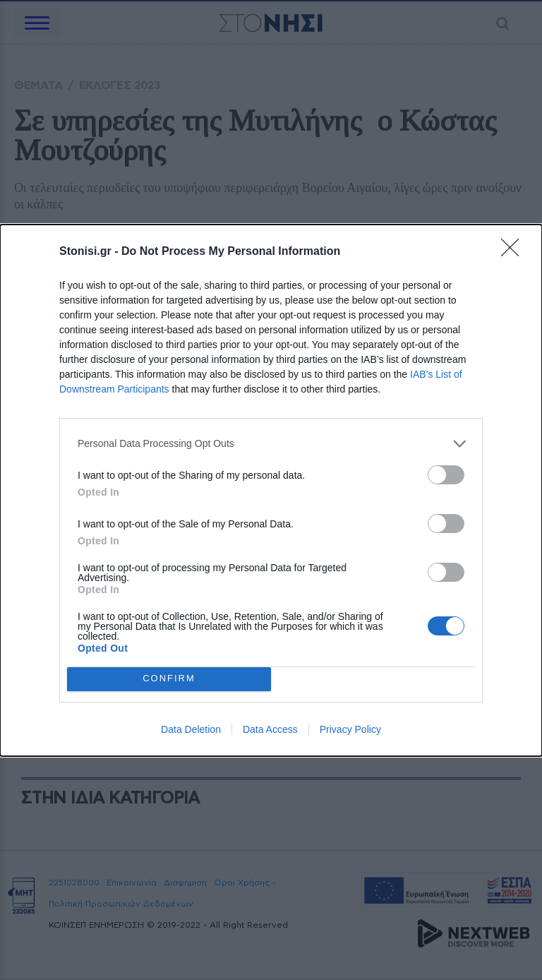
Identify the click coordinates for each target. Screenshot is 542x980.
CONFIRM (169, 679)
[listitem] (271, 444)
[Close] (514, 252)
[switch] (446, 475)
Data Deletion (191, 729)
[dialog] (271, 490)
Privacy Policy (350, 729)
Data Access (270, 729)
